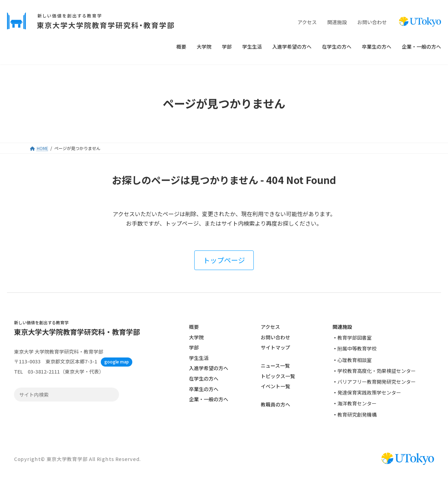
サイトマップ (275, 347)
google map (117, 362)
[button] (224, 260)
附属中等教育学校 (357, 349)
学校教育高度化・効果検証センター (377, 371)
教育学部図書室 (355, 338)
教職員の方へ (275, 405)
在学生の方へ (204, 378)
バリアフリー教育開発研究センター (377, 382)
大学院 (196, 337)
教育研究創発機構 (357, 414)
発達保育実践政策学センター (369, 392)
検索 (112, 395)
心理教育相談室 (355, 360)
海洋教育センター (357, 404)
